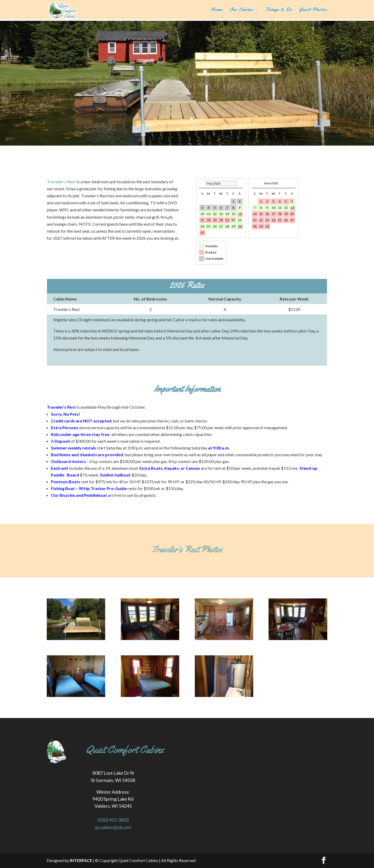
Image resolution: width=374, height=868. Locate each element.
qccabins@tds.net (113, 827)
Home (217, 10)
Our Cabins (241, 10)
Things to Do (279, 10)
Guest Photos (313, 10)
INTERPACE (81, 860)
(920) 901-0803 (113, 820)
